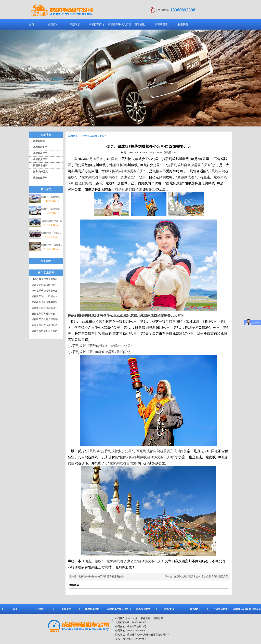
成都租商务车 (38, 147)
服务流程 (145, 618)
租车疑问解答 (143, 609)
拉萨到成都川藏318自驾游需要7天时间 (98, 352)
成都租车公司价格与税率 (45, 302)
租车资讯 (140, 24)
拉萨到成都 (119, 165)
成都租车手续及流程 (119, 24)
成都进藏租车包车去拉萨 (45, 331)
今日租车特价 (220, 609)
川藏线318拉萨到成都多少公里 (109, 451)
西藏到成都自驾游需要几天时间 (160, 451)
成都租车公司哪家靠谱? (44, 308)
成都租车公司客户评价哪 (45, 319)
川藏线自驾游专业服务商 (45, 279)
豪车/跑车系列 (39, 172)
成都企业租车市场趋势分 (45, 285)
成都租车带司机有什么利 (45, 314)
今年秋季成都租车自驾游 (45, 291)
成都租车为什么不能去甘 (45, 296)
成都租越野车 (38, 178)
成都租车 (73, 136)
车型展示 (75, 24)
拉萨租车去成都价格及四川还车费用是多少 (101, 577)
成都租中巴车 (38, 153)
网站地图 (158, 618)
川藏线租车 (161, 24)
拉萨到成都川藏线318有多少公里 (92, 315)
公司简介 (53, 24)
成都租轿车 (37, 141)
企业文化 (132, 618)
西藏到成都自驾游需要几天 (123, 171)
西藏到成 (184, 177)
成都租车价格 (96, 24)
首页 (32, 24)
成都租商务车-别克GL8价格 (52, 233)
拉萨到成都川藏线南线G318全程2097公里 (100, 346)
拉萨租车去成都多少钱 (92, 136)
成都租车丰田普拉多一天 (52, 209)
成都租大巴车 (38, 159)
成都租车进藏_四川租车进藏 (246, 609)
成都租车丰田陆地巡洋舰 (52, 197)
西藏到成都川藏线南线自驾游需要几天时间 (152, 315)
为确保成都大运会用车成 (45, 325)
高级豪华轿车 (38, 165)
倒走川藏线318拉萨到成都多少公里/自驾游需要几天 (123, 561)
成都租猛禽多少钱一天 (52, 221)
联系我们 (183, 24)
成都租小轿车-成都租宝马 (52, 245)
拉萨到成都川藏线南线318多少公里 (108, 177)
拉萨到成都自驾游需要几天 (187, 165)
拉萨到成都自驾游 (128, 189)
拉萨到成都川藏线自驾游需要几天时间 (148, 457)
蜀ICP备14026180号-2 (134, 639)
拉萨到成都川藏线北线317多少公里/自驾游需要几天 (201, 577)
